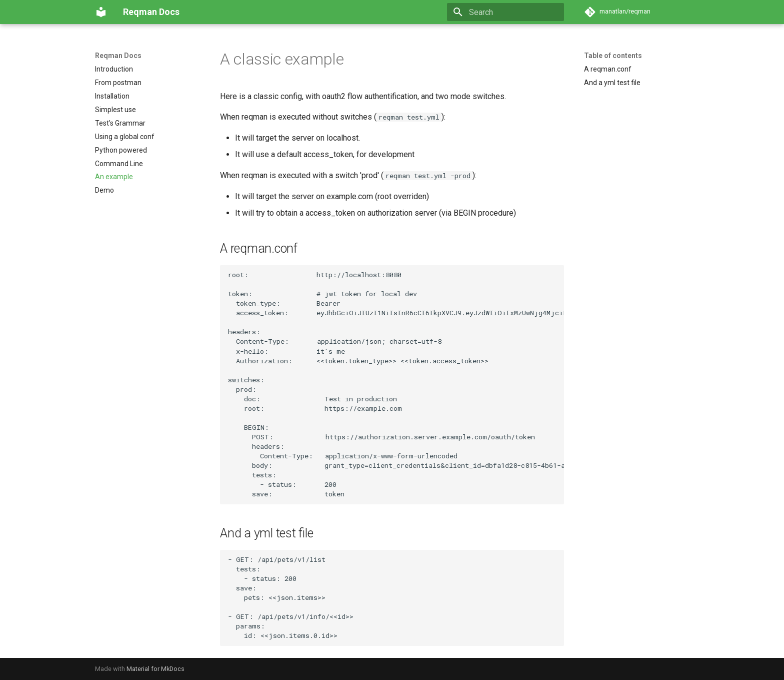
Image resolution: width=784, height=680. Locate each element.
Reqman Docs (118, 56)
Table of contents (613, 56)
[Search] (505, 12)
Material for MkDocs (155, 669)
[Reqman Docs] (101, 12)
